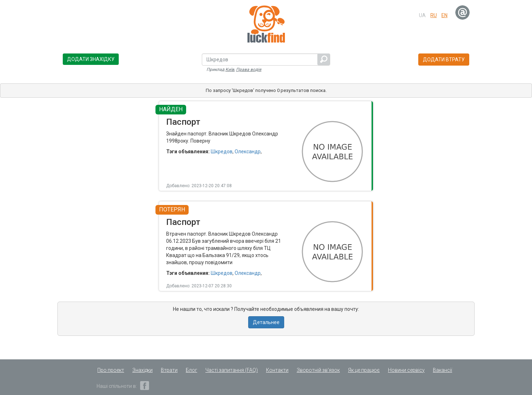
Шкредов (222, 152)
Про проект (111, 370)
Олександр (248, 152)
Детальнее (266, 322)
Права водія (249, 70)
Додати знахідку (91, 59)
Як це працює (364, 370)
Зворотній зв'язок (318, 370)
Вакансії (443, 370)
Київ (230, 70)
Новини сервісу (406, 370)
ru (434, 15)
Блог (191, 370)
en (444, 15)
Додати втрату (444, 60)
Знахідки (142, 370)
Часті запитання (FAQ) (232, 370)
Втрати (169, 370)
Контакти (277, 370)
